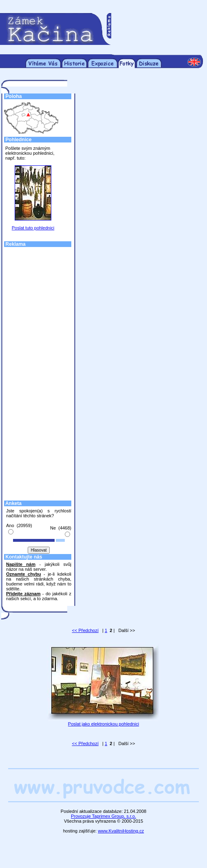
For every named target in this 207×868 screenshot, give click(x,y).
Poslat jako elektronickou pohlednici (103, 724)
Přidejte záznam (23, 594)
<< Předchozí (85, 630)
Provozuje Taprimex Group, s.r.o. (103, 816)
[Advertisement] (157, 29)
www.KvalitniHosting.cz (121, 831)
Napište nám (21, 564)
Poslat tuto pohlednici (33, 228)
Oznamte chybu (23, 574)
